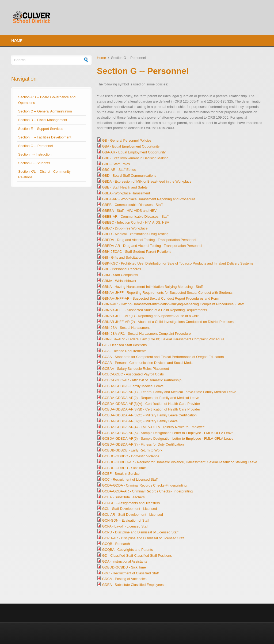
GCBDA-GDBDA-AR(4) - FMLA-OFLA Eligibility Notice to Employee (153, 427)
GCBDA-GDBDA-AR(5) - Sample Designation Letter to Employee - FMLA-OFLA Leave (168, 433)
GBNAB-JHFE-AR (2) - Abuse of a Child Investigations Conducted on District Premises (168, 322)
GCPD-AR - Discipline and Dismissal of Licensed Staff (143, 538)
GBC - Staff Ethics (116, 164)
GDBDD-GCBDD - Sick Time (124, 567)
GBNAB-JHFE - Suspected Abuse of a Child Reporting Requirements (155, 310)
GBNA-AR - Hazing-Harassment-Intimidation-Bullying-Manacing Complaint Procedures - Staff (173, 304)
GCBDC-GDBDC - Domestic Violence (131, 456)
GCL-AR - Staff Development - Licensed (133, 515)
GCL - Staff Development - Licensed (130, 509)
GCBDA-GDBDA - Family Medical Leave (133, 386)
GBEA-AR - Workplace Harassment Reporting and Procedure (149, 199)
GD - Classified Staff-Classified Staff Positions (137, 556)
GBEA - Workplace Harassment (126, 193)
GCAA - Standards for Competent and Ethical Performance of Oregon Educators (163, 357)
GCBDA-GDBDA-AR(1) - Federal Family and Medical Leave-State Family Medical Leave (169, 392)
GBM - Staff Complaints (120, 275)
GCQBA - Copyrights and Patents (128, 550)
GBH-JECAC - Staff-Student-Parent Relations (137, 252)
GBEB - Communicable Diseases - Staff (132, 205)
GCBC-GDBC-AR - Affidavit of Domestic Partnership (142, 380)
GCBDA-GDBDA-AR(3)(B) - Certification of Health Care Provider (151, 409)
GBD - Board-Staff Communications (129, 176)
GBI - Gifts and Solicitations (123, 257)
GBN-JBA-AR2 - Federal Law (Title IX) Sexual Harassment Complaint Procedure (163, 339)
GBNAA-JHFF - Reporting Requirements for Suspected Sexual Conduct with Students (167, 293)
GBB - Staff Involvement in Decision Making (135, 158)
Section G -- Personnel (35, 146)
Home (17, 41)
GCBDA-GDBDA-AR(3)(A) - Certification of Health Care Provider (151, 404)
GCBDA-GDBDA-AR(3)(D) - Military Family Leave (140, 421)
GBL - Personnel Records (122, 269)
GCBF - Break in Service (121, 474)
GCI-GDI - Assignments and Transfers (131, 503)
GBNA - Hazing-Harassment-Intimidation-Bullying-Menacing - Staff (153, 287)
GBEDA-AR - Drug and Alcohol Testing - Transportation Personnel (152, 246)
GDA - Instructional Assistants (125, 561)
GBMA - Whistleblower (119, 281)
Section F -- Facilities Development (45, 137)
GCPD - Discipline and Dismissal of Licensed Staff (140, 532)
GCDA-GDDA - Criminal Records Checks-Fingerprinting (144, 485)
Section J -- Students (34, 163)
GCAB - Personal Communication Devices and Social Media (148, 363)
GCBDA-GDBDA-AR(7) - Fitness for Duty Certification (143, 444)
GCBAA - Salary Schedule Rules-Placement (136, 369)
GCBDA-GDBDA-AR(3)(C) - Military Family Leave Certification (149, 415)
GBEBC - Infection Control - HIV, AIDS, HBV (136, 222)
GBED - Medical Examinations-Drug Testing (135, 234)
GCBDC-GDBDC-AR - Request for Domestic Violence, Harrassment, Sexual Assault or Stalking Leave (180, 462)
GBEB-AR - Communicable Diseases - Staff (135, 216)
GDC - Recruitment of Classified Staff (131, 573)
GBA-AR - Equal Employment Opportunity (134, 152)
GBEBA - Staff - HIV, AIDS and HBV (129, 211)
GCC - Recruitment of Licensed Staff (130, 479)
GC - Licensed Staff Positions (125, 345)
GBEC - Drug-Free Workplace (125, 228)
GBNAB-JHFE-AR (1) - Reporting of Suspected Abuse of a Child (151, 316)
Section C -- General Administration (45, 111)
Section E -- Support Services (41, 129)
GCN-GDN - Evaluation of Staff (126, 520)
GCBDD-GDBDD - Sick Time (124, 468)
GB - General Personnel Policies (127, 140)
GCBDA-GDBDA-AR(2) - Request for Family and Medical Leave (151, 398)
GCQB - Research (116, 544)
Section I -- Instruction (35, 154)
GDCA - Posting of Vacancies (124, 579)
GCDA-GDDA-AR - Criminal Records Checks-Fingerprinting (147, 491)
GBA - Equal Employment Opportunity (131, 146)
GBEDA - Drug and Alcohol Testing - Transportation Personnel (149, 240)
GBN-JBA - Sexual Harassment (126, 328)
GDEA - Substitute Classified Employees (133, 585)
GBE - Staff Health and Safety (125, 187)
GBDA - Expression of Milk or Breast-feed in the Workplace (147, 181)
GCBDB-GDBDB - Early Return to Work (132, 450)
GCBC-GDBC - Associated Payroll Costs (133, 374)
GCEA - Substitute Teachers (123, 497)
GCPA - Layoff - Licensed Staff (125, 526)
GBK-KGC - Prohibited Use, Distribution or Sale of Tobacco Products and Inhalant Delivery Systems (178, 263)
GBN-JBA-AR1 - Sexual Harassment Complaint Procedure (146, 334)
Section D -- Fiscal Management (43, 120)
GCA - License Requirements (124, 351)
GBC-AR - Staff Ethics (119, 170)
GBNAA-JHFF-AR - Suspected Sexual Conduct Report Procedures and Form (161, 298)
